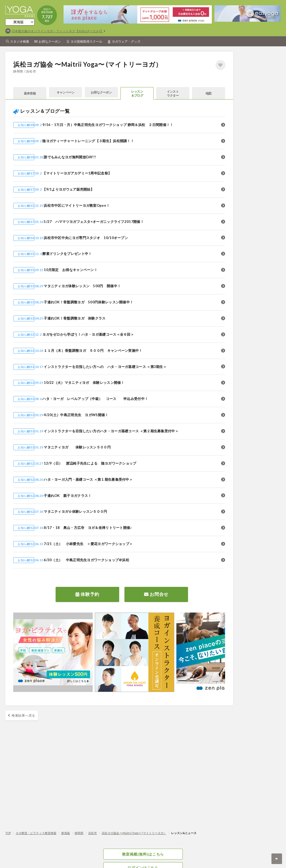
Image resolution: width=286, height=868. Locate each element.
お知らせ (24, 126)
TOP (8, 833)
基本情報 (30, 94)
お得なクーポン (50, 41)
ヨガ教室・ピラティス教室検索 (36, 833)
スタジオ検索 (20, 41)
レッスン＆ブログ (137, 94)
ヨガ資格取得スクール (86, 41)
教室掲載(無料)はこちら (143, 854)
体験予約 (87, 594)
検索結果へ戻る (23, 717)
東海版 (66, 833)
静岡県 (79, 833)
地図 (209, 94)
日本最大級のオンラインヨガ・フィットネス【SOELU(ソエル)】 (57, 31)
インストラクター (173, 94)
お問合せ (156, 594)
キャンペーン (65, 94)
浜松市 (93, 833)
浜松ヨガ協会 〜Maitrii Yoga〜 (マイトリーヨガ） (134, 833)
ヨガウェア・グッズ (126, 41)
